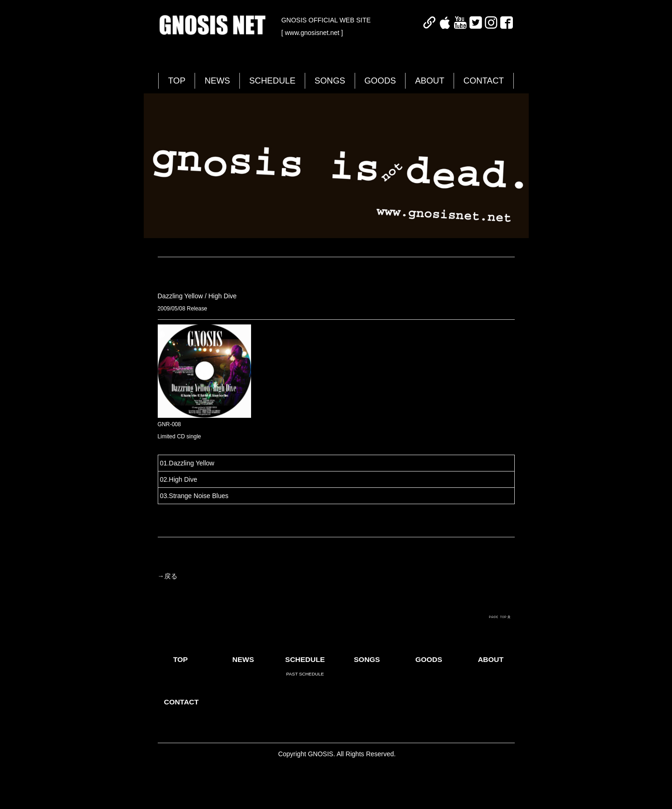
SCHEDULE (272, 81)
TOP (177, 81)
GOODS (380, 81)
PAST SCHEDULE (305, 674)
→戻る (168, 576)
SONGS (330, 81)
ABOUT (430, 81)
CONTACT (484, 81)
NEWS (217, 81)
